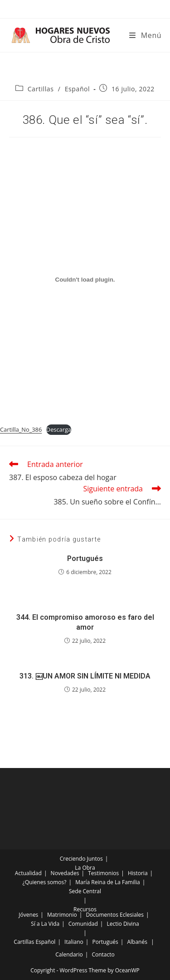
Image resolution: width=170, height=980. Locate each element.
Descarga (59, 429)
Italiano (74, 942)
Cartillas (41, 89)
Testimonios (103, 873)
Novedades (65, 873)
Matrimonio (62, 915)
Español (78, 89)
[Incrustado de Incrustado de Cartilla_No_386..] (85, 280)
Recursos (85, 909)
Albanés (137, 942)
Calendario (69, 954)
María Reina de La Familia (107, 882)
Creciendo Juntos (81, 859)
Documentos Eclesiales (115, 915)
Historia (138, 873)
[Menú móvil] (145, 35)
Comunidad (83, 924)
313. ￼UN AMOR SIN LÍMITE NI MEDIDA (85, 676)
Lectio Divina (123, 924)
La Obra (85, 868)
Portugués (85, 558)
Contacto (103, 954)
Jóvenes (28, 915)
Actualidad (28, 873)
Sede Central (85, 891)
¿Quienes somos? (45, 882)
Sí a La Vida (45, 924)
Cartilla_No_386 (21, 429)
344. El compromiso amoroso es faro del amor (85, 622)
